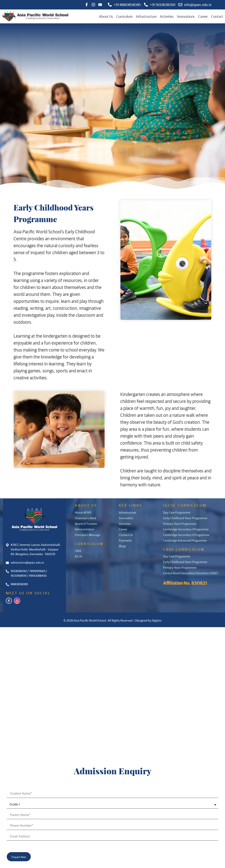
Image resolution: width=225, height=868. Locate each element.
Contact (217, 16)
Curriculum (124, 16)
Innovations (186, 16)
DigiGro (157, 620)
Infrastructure (146, 16)
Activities (167, 16)
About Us (106, 16)
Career (203, 16)
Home (28, 649)
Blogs (28, 704)
